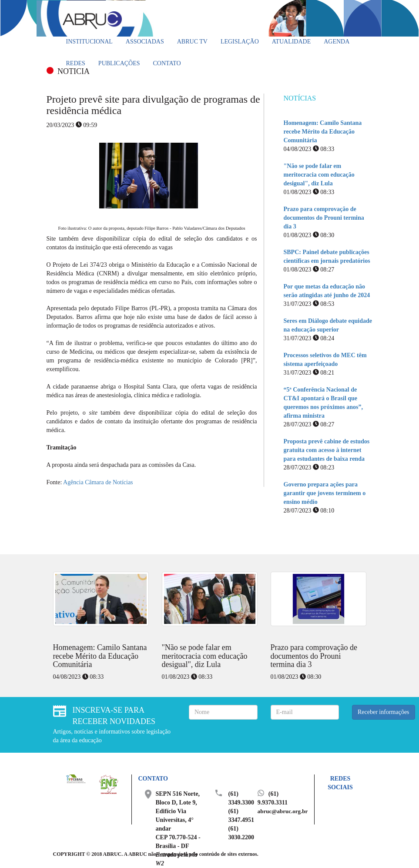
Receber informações (384, 712)
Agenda (337, 42)
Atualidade (291, 42)
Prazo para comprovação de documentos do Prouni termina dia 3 (324, 218)
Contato (167, 63)
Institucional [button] (89, 42)
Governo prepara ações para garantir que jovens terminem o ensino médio (325, 493)
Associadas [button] (145, 42)
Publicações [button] (119, 63)
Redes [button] (76, 63)
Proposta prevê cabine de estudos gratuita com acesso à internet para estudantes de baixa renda (327, 450)
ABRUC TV (192, 42)
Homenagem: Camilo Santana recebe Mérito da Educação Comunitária (323, 132)
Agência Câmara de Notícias (98, 482)
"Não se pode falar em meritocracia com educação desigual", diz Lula (319, 175)
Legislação (240, 42)
